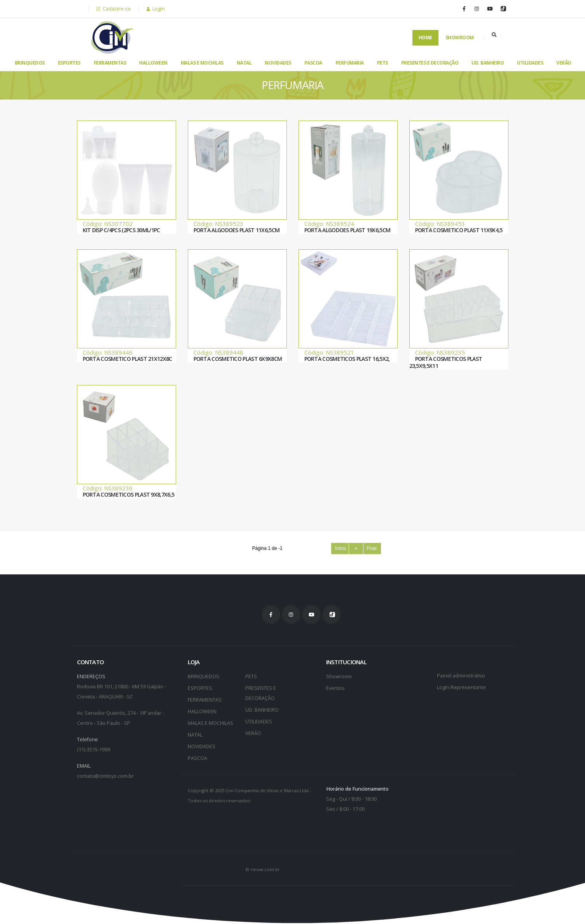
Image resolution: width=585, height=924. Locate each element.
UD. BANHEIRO (488, 63)
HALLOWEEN (153, 63)
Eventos (335, 688)
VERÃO (564, 63)
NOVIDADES (278, 63)
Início (340, 548)
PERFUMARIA (350, 63)
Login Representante (461, 687)
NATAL (244, 63)
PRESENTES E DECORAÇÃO (430, 63)
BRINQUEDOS (30, 63)
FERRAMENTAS (110, 63)
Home (425, 38)
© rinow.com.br (263, 869)
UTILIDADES (530, 63)
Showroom (460, 38)
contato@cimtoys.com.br (105, 776)
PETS (382, 63)
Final (372, 548)
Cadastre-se (114, 9)
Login (156, 9)
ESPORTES (69, 63)
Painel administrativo (461, 676)
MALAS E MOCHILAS (202, 63)
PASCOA (313, 63)
